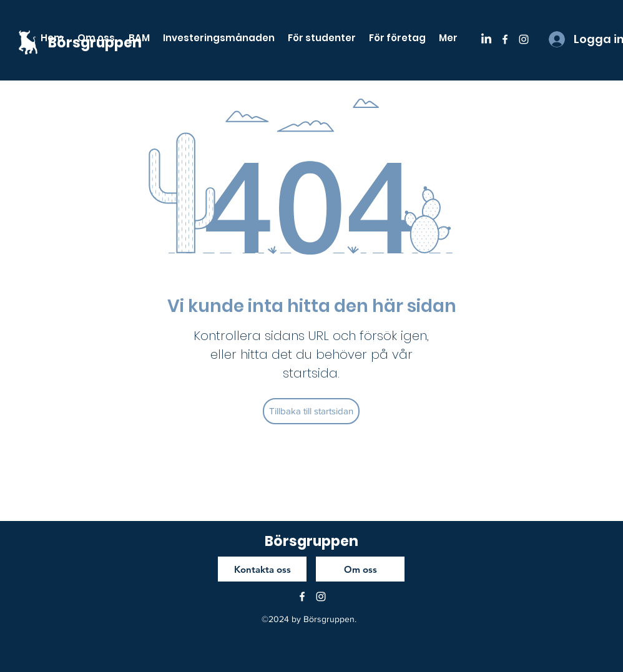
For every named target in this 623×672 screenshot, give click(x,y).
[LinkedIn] (486, 39)
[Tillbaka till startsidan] (311, 411)
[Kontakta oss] (262, 569)
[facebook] (505, 39)
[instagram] (524, 39)
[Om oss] (360, 569)
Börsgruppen (311, 541)
